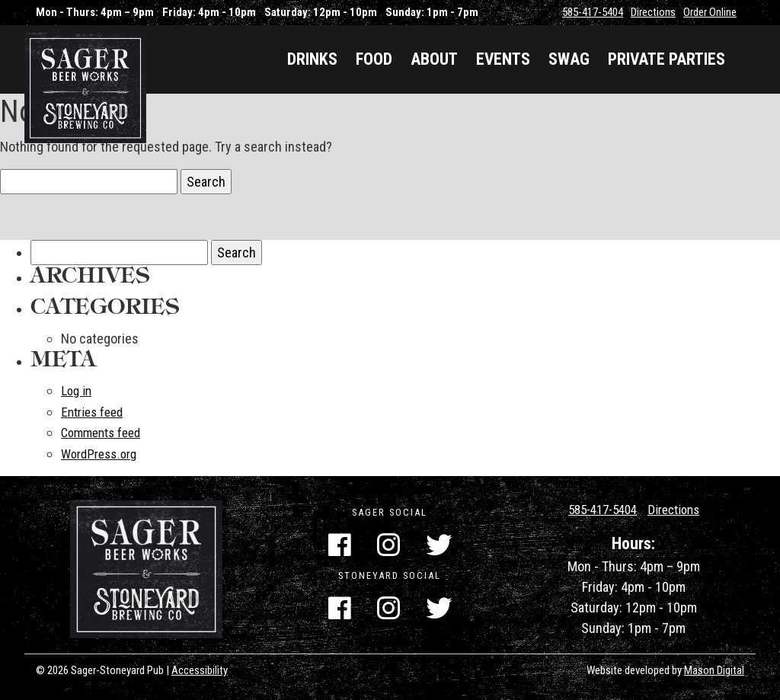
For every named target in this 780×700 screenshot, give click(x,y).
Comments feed (105, 432)
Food (374, 59)
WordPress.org (102, 452)
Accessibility (200, 669)
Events (503, 59)
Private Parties (667, 59)
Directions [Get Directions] (678, 508)
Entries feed (95, 411)
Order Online (710, 12)
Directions (653, 12)
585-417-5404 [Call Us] (599, 508)
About (434, 59)
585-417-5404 (593, 12)
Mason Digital (714, 669)
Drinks (312, 59)
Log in (77, 390)
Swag (569, 59)
